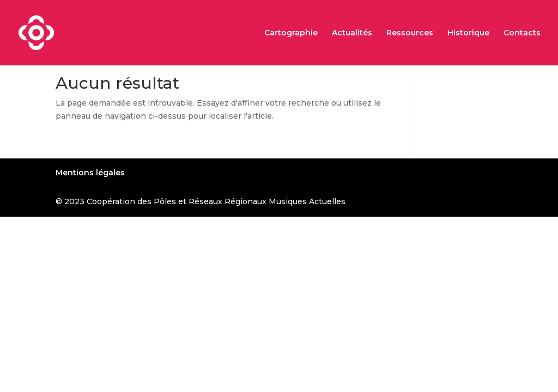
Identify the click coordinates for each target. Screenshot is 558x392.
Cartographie (291, 33)
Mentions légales (90, 173)
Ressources (410, 33)
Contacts (522, 33)
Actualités (352, 33)
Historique (468, 33)
